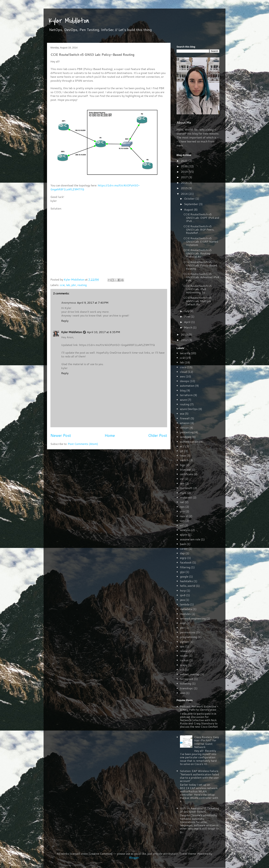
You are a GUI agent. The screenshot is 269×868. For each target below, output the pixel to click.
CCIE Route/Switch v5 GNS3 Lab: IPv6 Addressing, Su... (197, 289)
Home (110, 435)
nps (182, 507)
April (188, 322)
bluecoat (185, 469)
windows (186, 437)
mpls (183, 493)
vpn (182, 521)
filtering (185, 567)
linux (183, 455)
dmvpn (184, 427)
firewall (185, 418)
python (184, 642)
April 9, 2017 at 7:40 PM (93, 303)
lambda (185, 604)
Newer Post (61, 435)
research (185, 651)
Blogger (134, 857)
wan (183, 693)
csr (182, 479)
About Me (184, 123)
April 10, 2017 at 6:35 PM (104, 332)
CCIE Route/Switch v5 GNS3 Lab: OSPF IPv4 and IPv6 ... (201, 217)
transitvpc (186, 688)
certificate (186, 474)
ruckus (184, 660)
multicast (186, 497)
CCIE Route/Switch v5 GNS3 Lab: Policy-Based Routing (200, 265)
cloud (183, 372)
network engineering (193, 618)
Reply (65, 321)
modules (185, 614)
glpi (182, 572)
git (182, 451)
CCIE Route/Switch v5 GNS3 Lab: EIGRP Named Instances (201, 241)
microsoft (186, 488)
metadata (186, 609)
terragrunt (187, 679)
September (191, 204)
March (188, 327)
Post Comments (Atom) (83, 444)
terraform (186, 395)
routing (82, 285)
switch (184, 460)
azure (183, 400)
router (184, 655)
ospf (183, 623)
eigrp (183, 558)
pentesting (187, 432)
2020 (185, 166)
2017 (185, 177)
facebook (186, 562)
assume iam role (190, 539)
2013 (185, 334)
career (184, 549)
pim (182, 511)
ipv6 (183, 595)
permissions (188, 632)
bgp (182, 465)
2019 (185, 172)
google (184, 576)
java (182, 600)
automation (187, 386)
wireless (185, 530)
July (187, 311)
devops (185, 381)
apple (183, 534)
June (187, 316)
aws (182, 376)
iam (182, 483)
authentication (189, 442)
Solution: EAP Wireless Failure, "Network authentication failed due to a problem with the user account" (200, 776)
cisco (183, 367)
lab (68, 285)
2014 (185, 194)
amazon (185, 423)
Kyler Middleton (69, 21)
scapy (184, 665)
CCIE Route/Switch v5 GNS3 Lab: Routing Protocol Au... (197, 253)
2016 (185, 183)
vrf (182, 525)
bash (183, 544)
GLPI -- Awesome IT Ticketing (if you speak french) (199, 810)
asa (182, 413)
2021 (185, 161)
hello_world (188, 586)
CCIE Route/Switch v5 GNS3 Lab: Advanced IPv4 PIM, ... (201, 277)
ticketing (186, 683)
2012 (185, 340)
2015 (185, 188)
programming (189, 637)
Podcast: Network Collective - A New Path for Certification (199, 708)
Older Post (158, 435)
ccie (62, 285)
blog (183, 390)
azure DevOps (189, 409)
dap (182, 553)
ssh (182, 670)
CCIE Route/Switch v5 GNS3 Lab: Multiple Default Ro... (197, 301)
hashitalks (186, 581)
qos (182, 646)
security (185, 353)
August (189, 209)
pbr (74, 285)
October (190, 198)
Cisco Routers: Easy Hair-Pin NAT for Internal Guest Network (207, 742)
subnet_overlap (190, 674)
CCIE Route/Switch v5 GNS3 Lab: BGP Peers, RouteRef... (199, 229)
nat (182, 502)
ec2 (182, 446)
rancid (184, 516)
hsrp (183, 590)
